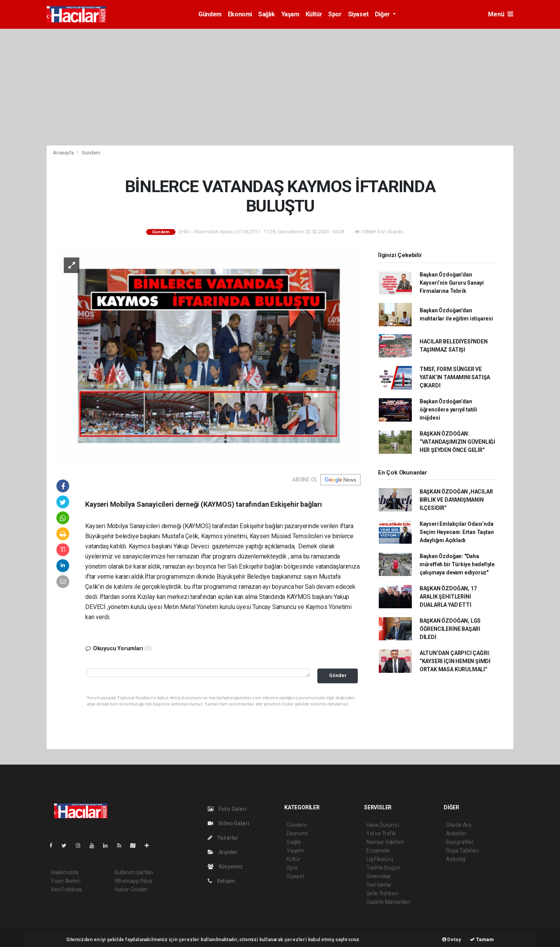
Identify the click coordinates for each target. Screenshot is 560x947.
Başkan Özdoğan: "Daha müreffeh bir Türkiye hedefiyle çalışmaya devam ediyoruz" (457, 564)
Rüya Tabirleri (462, 851)
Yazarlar (223, 838)
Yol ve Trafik (381, 833)
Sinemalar (379, 876)
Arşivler (223, 852)
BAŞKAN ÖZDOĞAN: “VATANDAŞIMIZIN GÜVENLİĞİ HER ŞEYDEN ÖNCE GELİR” (457, 442)
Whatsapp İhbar (134, 881)
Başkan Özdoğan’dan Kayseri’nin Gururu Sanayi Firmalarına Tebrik (452, 283)
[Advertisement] (280, 87)
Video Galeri (228, 823)
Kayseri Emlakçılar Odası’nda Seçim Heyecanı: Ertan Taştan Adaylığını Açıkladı (457, 532)
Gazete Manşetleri (388, 902)
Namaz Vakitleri (385, 842)
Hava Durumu (383, 825)
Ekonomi (240, 14)
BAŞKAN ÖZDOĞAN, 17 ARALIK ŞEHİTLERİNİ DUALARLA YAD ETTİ (448, 597)
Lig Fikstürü (380, 859)
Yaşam (290, 14)
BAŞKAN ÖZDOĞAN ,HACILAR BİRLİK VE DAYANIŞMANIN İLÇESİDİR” (456, 500)
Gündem (210, 14)
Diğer (383, 14)
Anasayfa (64, 153)
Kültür (314, 14)
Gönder (338, 675)
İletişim (221, 881)
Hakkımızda (65, 872)
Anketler (456, 833)
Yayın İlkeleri (65, 881)
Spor (335, 14)
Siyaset (358, 14)
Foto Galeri (227, 809)
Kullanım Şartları (134, 872)
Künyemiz (225, 866)
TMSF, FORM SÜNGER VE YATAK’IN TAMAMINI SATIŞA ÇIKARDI (455, 377)
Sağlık (267, 14)
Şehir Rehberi (382, 893)
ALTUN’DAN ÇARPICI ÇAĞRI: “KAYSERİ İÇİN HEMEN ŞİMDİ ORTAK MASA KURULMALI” (455, 661)
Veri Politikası (66, 889)
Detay (452, 939)
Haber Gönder (131, 889)
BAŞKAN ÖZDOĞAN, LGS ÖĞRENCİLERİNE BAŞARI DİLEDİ (450, 629)
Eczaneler (378, 851)
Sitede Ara (459, 825)
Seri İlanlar (379, 885)
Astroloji (456, 859)
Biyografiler (460, 842)
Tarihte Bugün (383, 868)
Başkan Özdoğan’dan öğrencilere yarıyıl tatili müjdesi (448, 410)
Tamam (482, 939)
